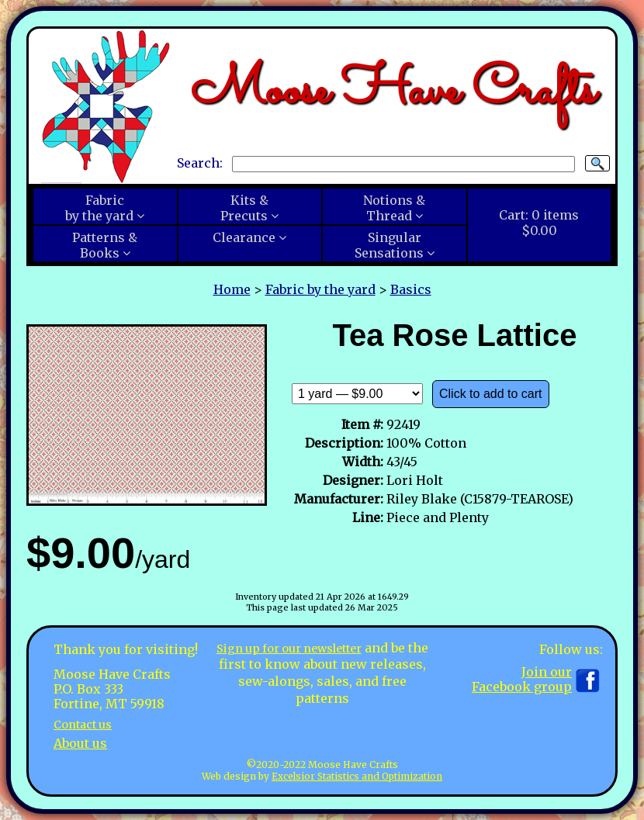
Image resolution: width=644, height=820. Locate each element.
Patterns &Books (105, 245)
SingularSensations (389, 245)
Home (232, 289)
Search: (200, 163)
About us (80, 743)
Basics (411, 289)
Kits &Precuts (244, 208)
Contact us (87, 724)
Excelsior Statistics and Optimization (357, 776)
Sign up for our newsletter (300, 648)
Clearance (244, 237)
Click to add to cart (491, 394)
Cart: (539, 223)
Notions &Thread (394, 208)
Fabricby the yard (99, 208)
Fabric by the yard (320, 289)
